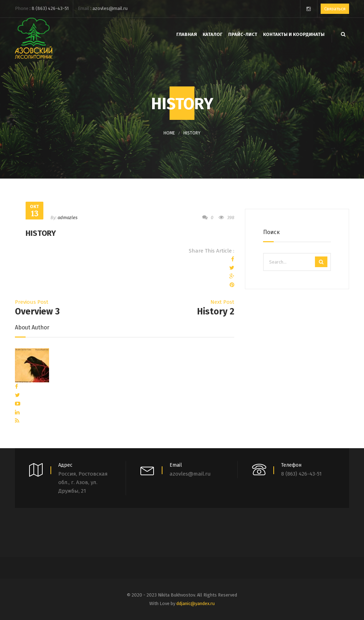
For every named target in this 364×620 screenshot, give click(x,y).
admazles (68, 218)
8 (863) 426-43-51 (50, 8)
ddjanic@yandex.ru (196, 603)
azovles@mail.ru (110, 8)
